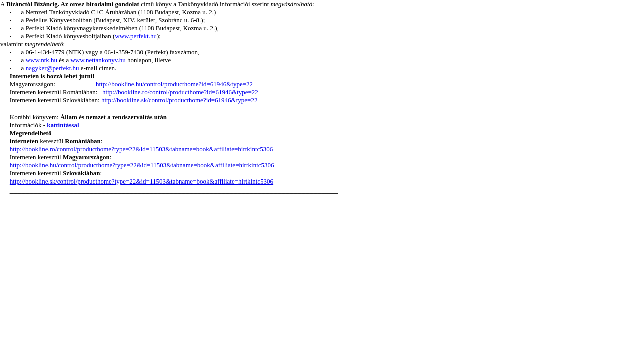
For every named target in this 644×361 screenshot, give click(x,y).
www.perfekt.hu (136, 36)
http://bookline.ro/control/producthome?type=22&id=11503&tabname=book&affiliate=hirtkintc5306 (141, 149)
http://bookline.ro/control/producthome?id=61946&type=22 (180, 92)
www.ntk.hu (41, 60)
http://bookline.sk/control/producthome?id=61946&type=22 (180, 100)
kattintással (63, 125)
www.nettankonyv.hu (98, 60)
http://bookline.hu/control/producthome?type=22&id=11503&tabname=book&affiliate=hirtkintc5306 (142, 165)
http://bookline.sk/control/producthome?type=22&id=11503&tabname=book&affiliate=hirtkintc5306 (141, 181)
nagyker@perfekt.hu (52, 68)
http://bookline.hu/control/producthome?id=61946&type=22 (174, 84)
